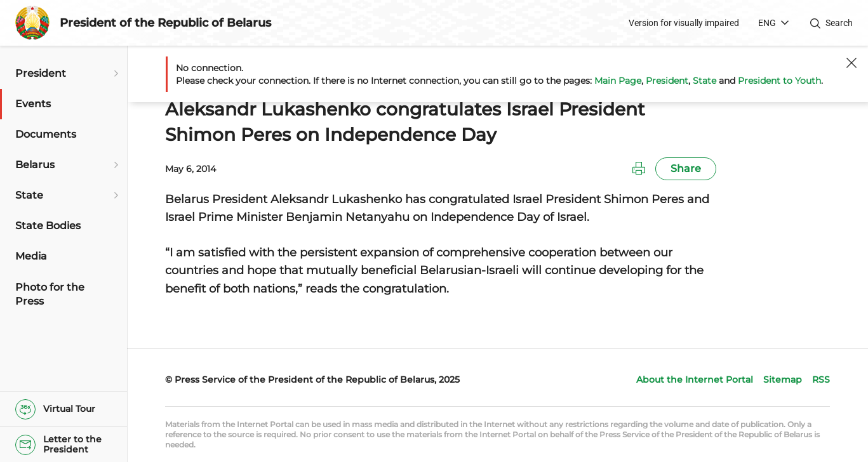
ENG (767, 23)
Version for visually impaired (684, 23)
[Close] (851, 63)
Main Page (618, 81)
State (704, 81)
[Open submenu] (114, 74)
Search (839, 23)
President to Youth (779, 81)
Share (686, 168)
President (667, 81)
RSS (821, 379)
